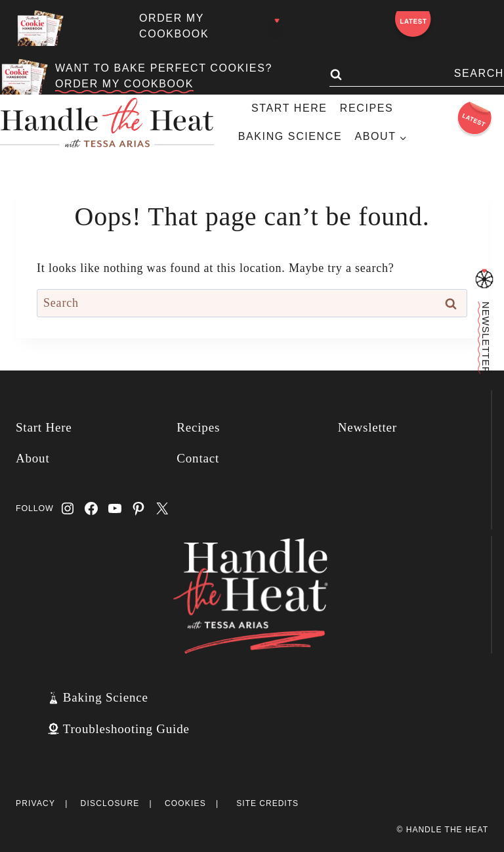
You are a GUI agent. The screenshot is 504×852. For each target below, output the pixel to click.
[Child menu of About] (381, 137)
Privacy (35, 803)
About (33, 458)
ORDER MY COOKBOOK (124, 84)
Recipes (367, 108)
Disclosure (110, 803)
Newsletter (367, 427)
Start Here (289, 108)
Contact (198, 458)
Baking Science (290, 136)
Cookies (185, 803)
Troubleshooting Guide (126, 729)
